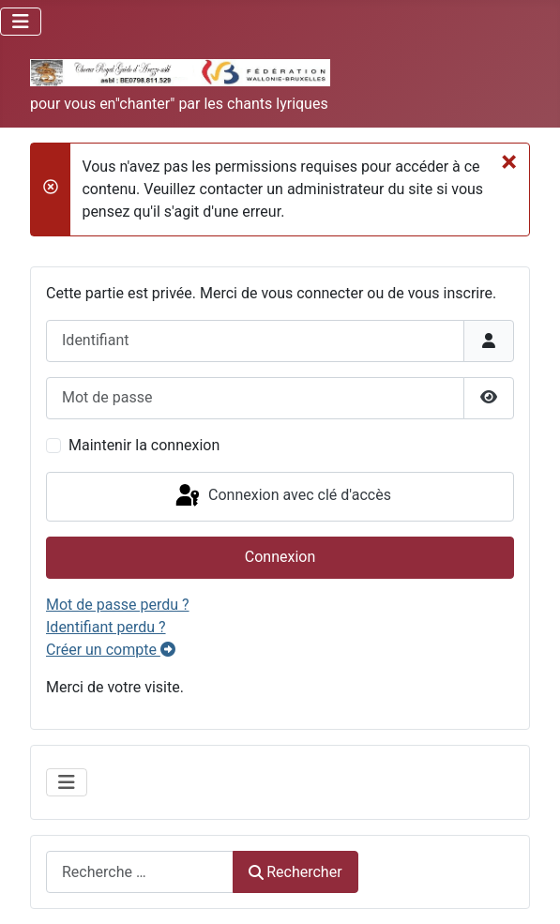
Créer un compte (111, 650)
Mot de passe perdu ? (118, 605)
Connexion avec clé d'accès (282, 496)
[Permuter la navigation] (21, 22)
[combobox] (140, 872)
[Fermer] (509, 161)
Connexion (280, 557)
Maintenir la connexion (144, 445)
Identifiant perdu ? (106, 627)
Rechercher (295, 872)
